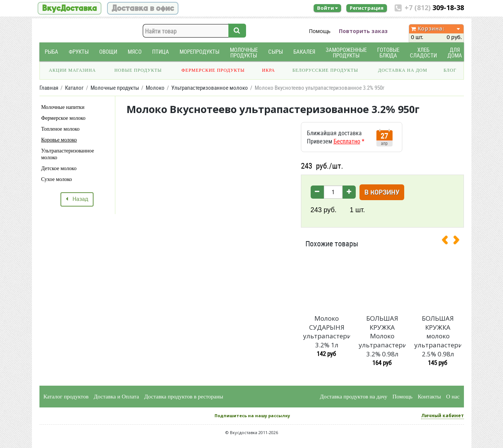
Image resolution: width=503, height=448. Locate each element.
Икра (269, 70)
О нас (453, 397)
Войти (327, 8)
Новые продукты (138, 70)
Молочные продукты (244, 53)
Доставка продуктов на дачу (354, 397)
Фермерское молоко (63, 118)
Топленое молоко (60, 129)
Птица (161, 52)
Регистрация (367, 8)
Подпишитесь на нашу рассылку (252, 416)
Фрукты (79, 52)
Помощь (320, 31)
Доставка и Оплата (117, 397)
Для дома (455, 53)
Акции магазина (72, 70)
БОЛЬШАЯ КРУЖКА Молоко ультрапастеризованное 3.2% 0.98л (382, 336)
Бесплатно (347, 141)
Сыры (276, 52)
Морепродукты (199, 52)
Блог (450, 70)
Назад (77, 199)
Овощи (108, 52)
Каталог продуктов (66, 397)
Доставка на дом (403, 70)
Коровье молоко (59, 140)
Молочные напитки (63, 107)
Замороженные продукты (346, 53)
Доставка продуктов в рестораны (184, 397)
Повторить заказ (363, 31)
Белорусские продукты (325, 70)
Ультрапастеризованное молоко (68, 154)
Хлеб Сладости (423, 53)
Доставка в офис (143, 8)
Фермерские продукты (213, 70)
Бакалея (304, 52)
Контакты (429, 397)
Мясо (135, 52)
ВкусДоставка (69, 8)
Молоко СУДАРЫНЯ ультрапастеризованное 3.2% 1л (326, 332)
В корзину (382, 193)
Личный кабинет (443, 416)
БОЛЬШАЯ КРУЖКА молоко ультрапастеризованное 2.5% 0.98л (438, 336)
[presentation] (448, 241)
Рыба (51, 52)
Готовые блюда (388, 53)
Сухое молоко (57, 179)
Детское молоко (59, 168)
